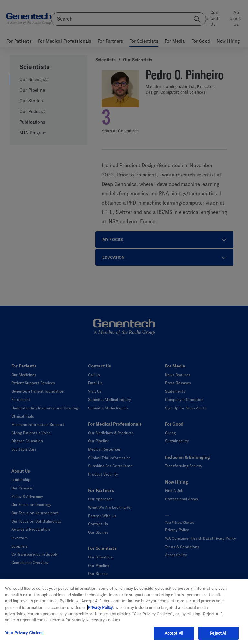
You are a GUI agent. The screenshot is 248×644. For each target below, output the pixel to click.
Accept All (174, 637)
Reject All (218, 637)
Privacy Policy (100, 611)
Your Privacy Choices (24, 636)
